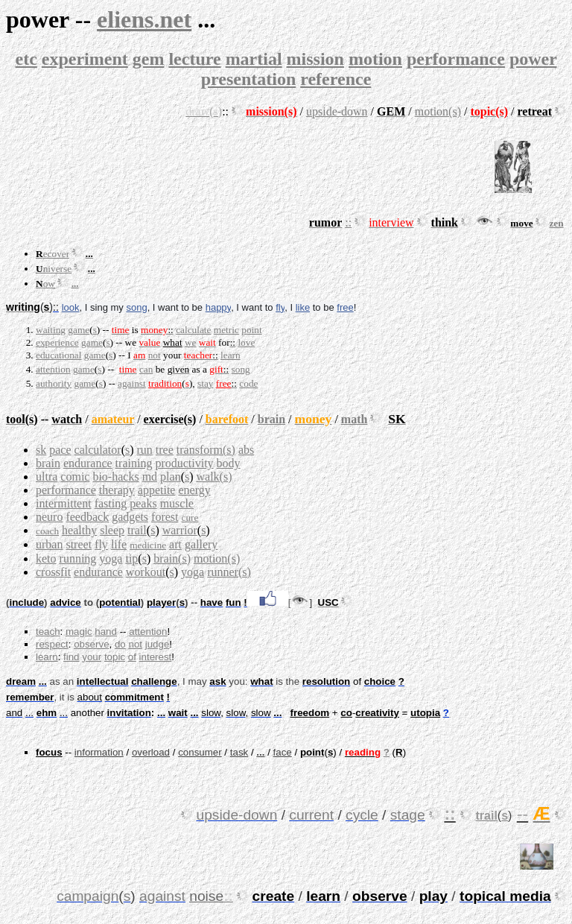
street (79, 544)
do (120, 644)
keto (46, 558)
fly (280, 307)
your (92, 657)
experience (57, 342)
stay (205, 383)
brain (271, 419)
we (191, 342)
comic (75, 477)
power (533, 59)
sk (41, 450)
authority (54, 383)
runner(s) (229, 572)
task (239, 752)
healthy (79, 530)
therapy (117, 490)
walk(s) (214, 477)
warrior (180, 530)
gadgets (130, 517)
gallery (201, 544)
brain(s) (172, 558)
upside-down (337, 111)
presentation (249, 79)
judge (158, 644)
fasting (111, 503)
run (145, 450)
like (303, 307)
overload (151, 752)
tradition (165, 383)
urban (49, 544)
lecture (194, 59)
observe (91, 644)
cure (190, 518)
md (150, 477)
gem (149, 59)
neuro (49, 517)
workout (146, 572)
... (75, 284)
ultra (47, 477)
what (173, 342)
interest (156, 657)
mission (315, 59)
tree (165, 450)
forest (165, 517)
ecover (57, 254)
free (345, 307)
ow (49, 284)
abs (246, 450)
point (251, 330)
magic (79, 632)
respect (52, 644)
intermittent (64, 503)
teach (48, 632)
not (155, 355)
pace (60, 450)
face (283, 752)
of (132, 657)
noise (206, 896)
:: (348, 222)
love (246, 342)
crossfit (53, 572)
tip (131, 558)
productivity (184, 463)
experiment (85, 59)
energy (194, 490)
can (146, 369)
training (134, 463)
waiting (51, 330)
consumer (200, 752)
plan (171, 477)
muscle (177, 503)
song (136, 307)
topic (115, 657)
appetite (157, 490)
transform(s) (206, 450)
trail (137, 530)
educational (58, 355)
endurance (88, 463)
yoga (111, 558)
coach (47, 531)
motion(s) (438, 111)
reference (336, 79)
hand (106, 632)
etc (26, 59)
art (175, 544)
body (229, 463)
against (132, 383)
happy (218, 307)
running (78, 558)
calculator (98, 450)
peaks (143, 503)
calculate (193, 330)
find (71, 657)
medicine (148, 545)
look (71, 307)
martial (254, 59)
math (355, 419)
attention (53, 369)
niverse (58, 269)
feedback (87, 517)
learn (231, 355)
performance (456, 59)
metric (226, 330)
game (79, 330)
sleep (112, 530)
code (248, 383)
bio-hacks (115, 477)
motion (375, 59)
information (99, 752)
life (119, 544)
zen (556, 223)
